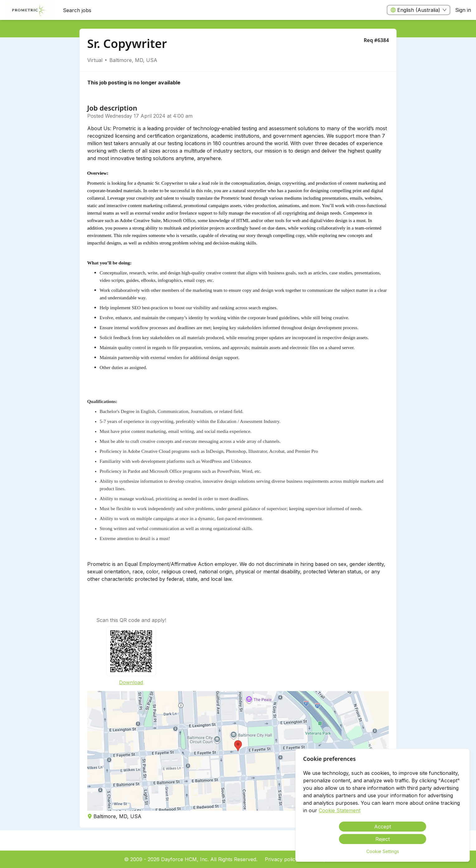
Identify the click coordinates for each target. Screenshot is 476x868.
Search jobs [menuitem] (77, 10)
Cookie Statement (340, 810)
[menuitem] (29, 10)
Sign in (463, 10)
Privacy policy (281, 859)
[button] (238, 751)
